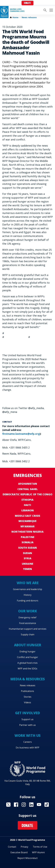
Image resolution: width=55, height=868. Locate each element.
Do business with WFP (27, 748)
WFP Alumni (38, 852)
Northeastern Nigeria (27, 532)
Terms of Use (40, 847)
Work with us (27, 735)
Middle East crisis (27, 516)
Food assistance (28, 623)
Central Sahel (28, 489)
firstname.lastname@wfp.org (21, 434)
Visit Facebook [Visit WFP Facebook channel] (16, 805)
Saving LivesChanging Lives (17, 10)
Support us (27, 719)
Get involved (27, 713)
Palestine (28, 537)
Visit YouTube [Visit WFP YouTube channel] (39, 805)
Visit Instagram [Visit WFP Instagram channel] (24, 805)
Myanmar (28, 526)
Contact (12, 847)
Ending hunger (27, 651)
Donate (27, 3)
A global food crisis (27, 663)
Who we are (27, 583)
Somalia (28, 542)
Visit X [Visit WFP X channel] (8, 805)
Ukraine (27, 564)
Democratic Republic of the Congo (27, 494)
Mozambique (27, 521)
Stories (28, 697)
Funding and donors (28, 601)
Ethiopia (27, 500)
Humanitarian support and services (28, 629)
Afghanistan (28, 484)
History (28, 595)
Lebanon (28, 510)
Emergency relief (27, 617)
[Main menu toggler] (51, 10)
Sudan (27, 553)
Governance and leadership (28, 589)
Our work (27, 611)
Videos (27, 702)
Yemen (27, 569)
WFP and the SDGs (27, 669)
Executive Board (19, 852)
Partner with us (27, 725)
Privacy (24, 847)
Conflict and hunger (27, 657)
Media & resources (28, 679)
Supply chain (28, 634)
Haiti (27, 505)
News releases (29, 17)
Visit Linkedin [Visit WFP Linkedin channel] (31, 805)
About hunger (27, 645)
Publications (27, 691)
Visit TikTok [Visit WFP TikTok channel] (47, 805)
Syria (28, 558)
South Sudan (28, 548)
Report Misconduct (27, 858)
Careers (28, 742)
